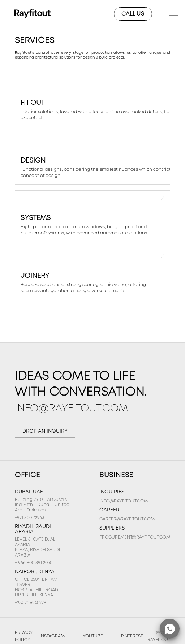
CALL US (133, 14)
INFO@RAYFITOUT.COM (71, 409)
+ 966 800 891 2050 (34, 563)
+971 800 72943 (29, 518)
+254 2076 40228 (31, 603)
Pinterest (132, 636)
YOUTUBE (93, 636)
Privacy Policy (24, 636)
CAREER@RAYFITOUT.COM (127, 519)
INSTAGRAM (52, 636)
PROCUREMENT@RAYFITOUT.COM (135, 537)
